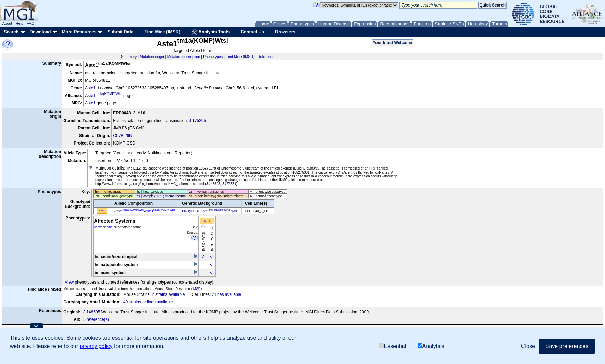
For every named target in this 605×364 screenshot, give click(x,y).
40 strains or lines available (148, 302)
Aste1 (90, 88)
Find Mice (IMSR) (162, 32)
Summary (129, 57)
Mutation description (184, 57)
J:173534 (229, 184)
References (267, 57)
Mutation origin (152, 57)
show (98, 227)
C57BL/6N (122, 136)
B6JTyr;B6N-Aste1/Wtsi (210, 211)
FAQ (30, 23)
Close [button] (528, 346)
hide (110, 227)
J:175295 (197, 121)
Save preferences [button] (567, 346)
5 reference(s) (96, 319)
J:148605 (213, 184)
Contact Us (252, 32)
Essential (393, 346)
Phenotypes (213, 57)
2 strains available (168, 294)
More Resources (79, 32)
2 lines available (227, 294)
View (69, 282)
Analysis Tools (210, 32)
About (7, 23)
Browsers (285, 32)
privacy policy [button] (96, 346)
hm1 (207, 221)
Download (40, 32)
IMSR (196, 289)
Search (11, 32)
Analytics (431, 346)
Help (19, 23)
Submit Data (121, 32)
